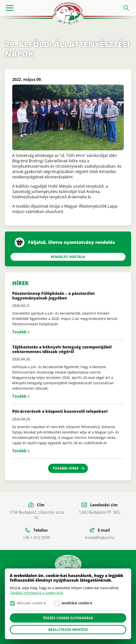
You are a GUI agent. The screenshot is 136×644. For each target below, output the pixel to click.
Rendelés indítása (68, 257)
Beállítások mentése (68, 630)
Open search (126, 8)
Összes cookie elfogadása (68, 618)
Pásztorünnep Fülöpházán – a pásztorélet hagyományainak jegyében (53, 296)
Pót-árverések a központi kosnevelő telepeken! (60, 411)
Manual (68, 566)
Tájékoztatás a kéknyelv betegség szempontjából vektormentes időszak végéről (62, 349)
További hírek (66, 468)
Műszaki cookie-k (31, 603)
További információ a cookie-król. (37, 593)
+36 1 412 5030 (37, 538)
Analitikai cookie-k (77, 603)
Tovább (19, 332)
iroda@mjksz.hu (100, 538)
